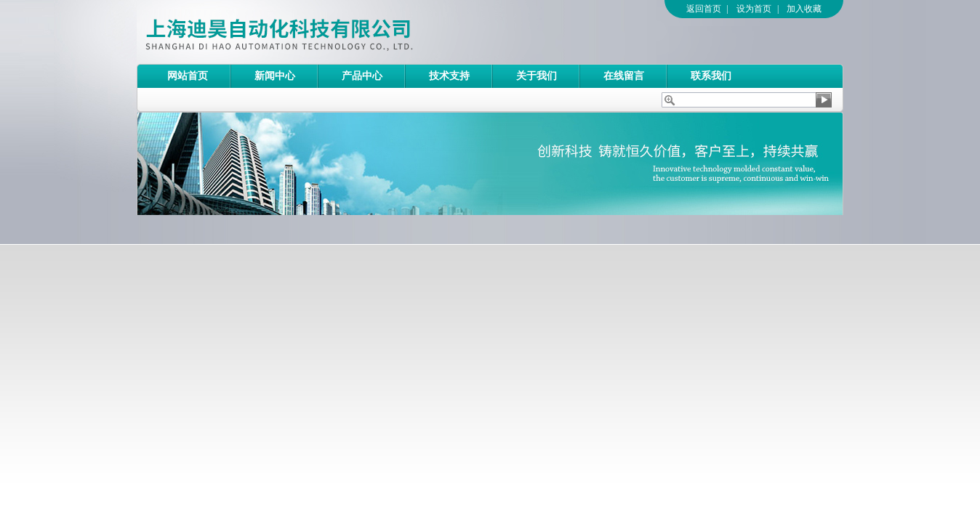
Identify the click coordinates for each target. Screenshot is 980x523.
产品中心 (362, 76)
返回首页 (704, 9)
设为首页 (754, 9)
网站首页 (188, 76)
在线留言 (624, 76)
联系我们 (711, 76)
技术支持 (449, 76)
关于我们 (537, 76)
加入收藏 (804, 9)
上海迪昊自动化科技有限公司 (337, 32)
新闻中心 (275, 76)
